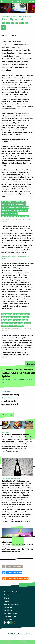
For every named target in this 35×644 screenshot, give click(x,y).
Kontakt (7, 595)
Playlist (27, 642)
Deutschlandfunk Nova (12, 592)
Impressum (8, 607)
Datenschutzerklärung (12, 604)
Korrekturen (8, 610)
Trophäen (7, 601)
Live (9, 642)
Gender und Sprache (11, 616)
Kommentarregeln (10, 613)
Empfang (7, 598)
